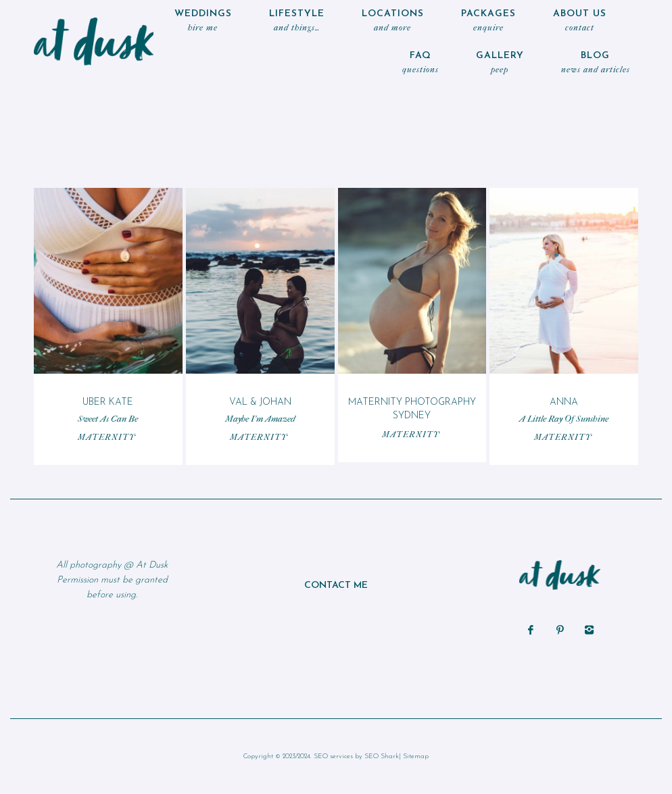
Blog (596, 64)
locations (393, 22)
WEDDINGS (203, 22)
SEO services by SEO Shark (356, 756)
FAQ (421, 64)
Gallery (500, 64)
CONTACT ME (336, 586)
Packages (488, 22)
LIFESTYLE (297, 22)
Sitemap (416, 756)
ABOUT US (580, 22)
